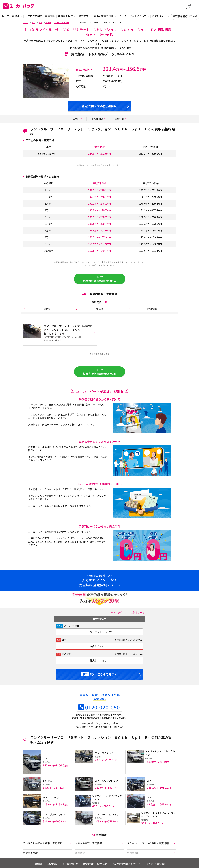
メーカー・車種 (72, 626)
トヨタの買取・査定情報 (88, 843)
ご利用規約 (52, 864)
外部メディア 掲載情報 (155, 864)
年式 (64, 640)
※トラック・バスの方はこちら (128, 612)
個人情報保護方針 (70, 864)
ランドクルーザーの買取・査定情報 (43, 843)
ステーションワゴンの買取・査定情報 (148, 843)
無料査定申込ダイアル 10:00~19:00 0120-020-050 (164, 6)
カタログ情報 (30, 853)
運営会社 (38, 864)
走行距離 (66, 654)
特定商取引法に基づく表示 (95, 864)
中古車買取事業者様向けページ (126, 864)
